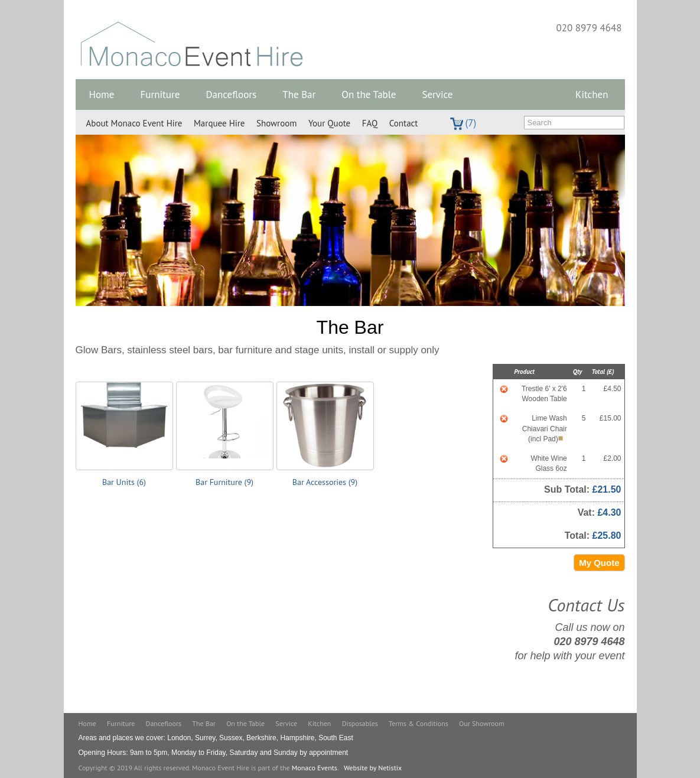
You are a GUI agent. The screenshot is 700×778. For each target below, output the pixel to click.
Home (102, 95)
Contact (404, 123)
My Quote (599, 563)
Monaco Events (315, 768)
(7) (463, 123)
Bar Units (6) (124, 482)
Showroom (276, 123)
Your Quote (329, 123)
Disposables (360, 723)
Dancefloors (231, 95)
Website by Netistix (373, 768)
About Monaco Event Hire (134, 123)
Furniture (160, 95)
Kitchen (592, 95)
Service (437, 95)
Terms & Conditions (419, 723)
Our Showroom (482, 723)
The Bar (299, 95)
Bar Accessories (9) (325, 482)
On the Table (369, 95)
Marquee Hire (219, 123)
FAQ (370, 123)
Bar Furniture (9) (224, 482)
